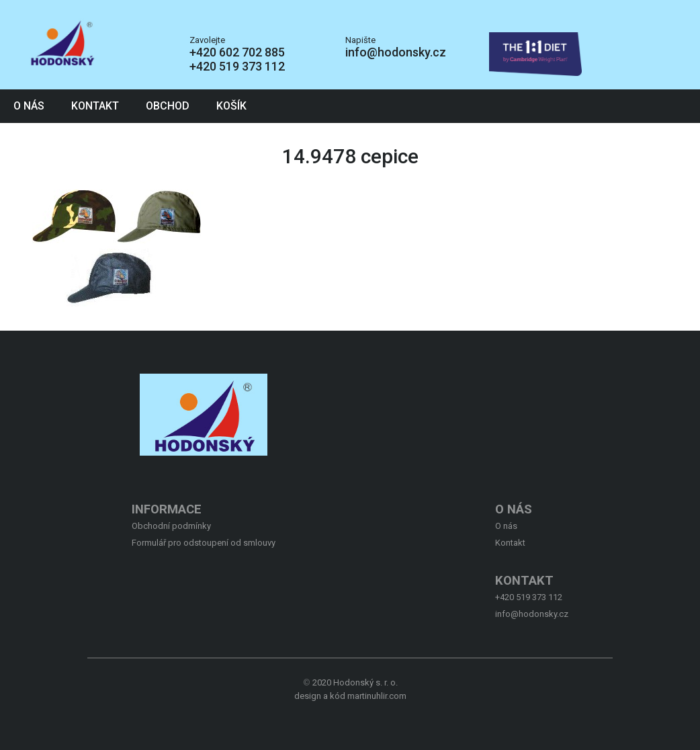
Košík (231, 106)
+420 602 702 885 (237, 52)
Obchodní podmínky (171, 526)
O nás (29, 106)
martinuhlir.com (377, 696)
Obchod (168, 106)
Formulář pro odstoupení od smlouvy (204, 543)
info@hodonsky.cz (396, 52)
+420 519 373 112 (237, 66)
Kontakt (95, 106)
